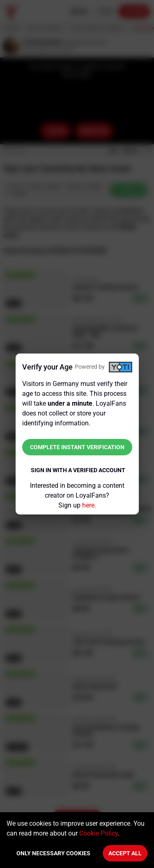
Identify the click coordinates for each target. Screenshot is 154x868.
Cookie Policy (99, 833)
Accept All (125, 853)
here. (89, 505)
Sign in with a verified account (78, 470)
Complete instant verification (77, 447)
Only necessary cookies (53, 853)
